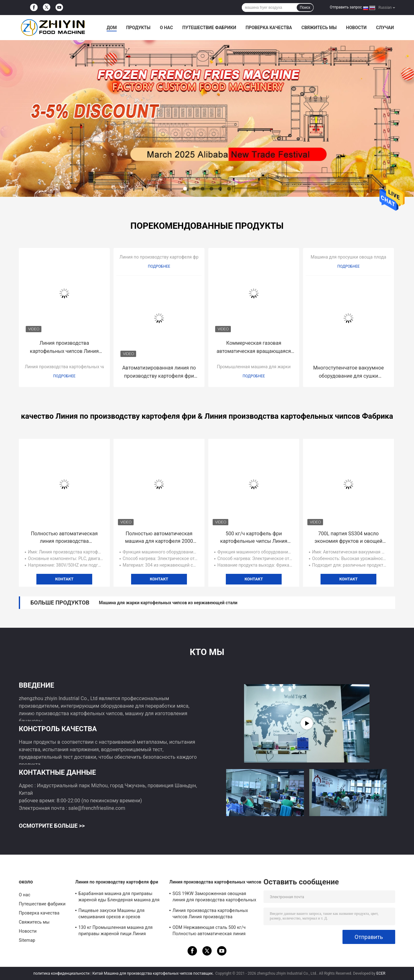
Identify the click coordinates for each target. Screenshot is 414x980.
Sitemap (27, 940)
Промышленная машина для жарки (254, 367)
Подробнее (64, 376)
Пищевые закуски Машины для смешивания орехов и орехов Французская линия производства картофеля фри (114, 914)
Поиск (305, 8)
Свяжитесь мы (319, 28)
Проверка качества (269, 28)
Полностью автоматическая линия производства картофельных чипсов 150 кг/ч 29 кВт (64, 538)
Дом (112, 28)
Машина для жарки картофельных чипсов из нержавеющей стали (168, 603)
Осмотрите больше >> (52, 826)
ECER (381, 973)
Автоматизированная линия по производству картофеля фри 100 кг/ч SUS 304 (159, 372)
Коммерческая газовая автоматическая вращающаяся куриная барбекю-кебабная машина (254, 348)
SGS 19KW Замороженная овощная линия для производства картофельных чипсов (214, 898)
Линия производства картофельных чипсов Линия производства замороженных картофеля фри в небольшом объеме (64, 348)
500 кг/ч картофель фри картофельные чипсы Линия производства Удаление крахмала (254, 538)
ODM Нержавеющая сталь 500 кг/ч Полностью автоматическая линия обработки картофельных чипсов (209, 931)
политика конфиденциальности (61, 973)
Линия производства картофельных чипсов (70, 367)
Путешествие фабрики (209, 28)
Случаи (385, 28)
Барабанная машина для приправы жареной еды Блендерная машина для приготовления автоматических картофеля (119, 898)
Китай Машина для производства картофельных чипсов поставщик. (153, 973)
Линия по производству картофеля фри (160, 257)
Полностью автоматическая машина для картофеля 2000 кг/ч (159, 538)
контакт (64, 579)
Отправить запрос (346, 7)
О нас (167, 28)
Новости (356, 28)
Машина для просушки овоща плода (349, 257)
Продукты (138, 28)
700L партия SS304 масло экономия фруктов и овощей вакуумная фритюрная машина (348, 538)
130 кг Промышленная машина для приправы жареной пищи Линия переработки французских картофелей (119, 931)
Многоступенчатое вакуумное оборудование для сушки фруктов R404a (348, 372)
